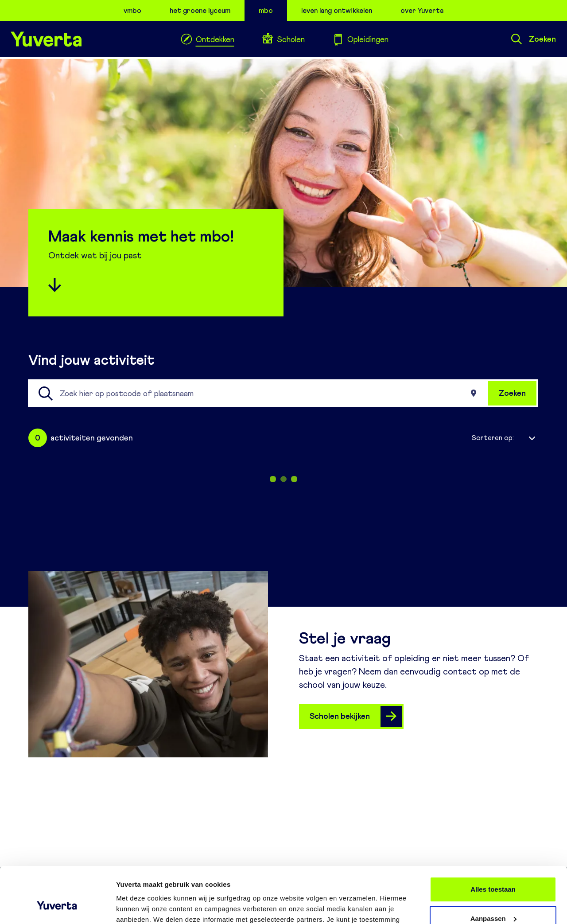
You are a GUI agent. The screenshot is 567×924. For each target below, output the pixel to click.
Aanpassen (493, 870)
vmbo (132, 10)
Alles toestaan (493, 841)
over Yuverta (422, 10)
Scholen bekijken (356, 717)
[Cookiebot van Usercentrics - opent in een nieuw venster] (57, 907)
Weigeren (493, 899)
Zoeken (534, 39)
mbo (266, 10)
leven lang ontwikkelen (337, 10)
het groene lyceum (200, 10)
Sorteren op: (493, 438)
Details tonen (137, 906)
